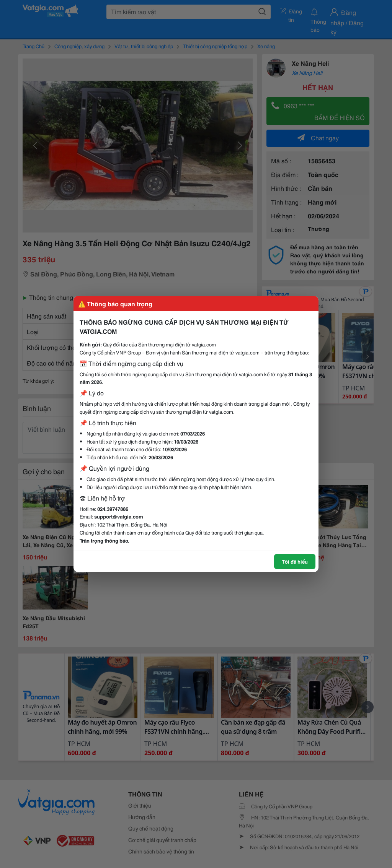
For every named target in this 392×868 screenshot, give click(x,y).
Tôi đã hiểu (295, 561)
